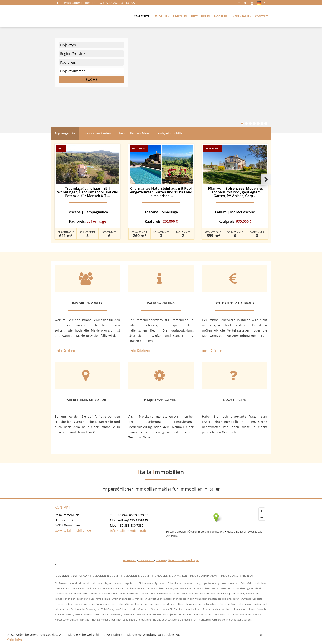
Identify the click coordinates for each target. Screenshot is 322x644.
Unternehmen (241, 16)
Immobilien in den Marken (170, 576)
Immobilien (161, 16)
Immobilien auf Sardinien (237, 576)
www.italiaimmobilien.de (73, 530)
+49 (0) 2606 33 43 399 (119, 3)
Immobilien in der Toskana (72, 576)
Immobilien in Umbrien (106, 576)
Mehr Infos (14, 639)
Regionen (180, 16)
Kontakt (261, 16)
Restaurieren (200, 16)
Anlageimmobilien (171, 133)
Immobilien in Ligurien (137, 576)
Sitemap (161, 560)
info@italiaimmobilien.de (77, 3)
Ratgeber (220, 16)
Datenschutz (146, 560)
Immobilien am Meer (134, 133)
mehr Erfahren (65, 350)
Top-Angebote (65, 133)
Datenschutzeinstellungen (184, 560)
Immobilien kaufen (97, 133)
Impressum (129, 560)
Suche (92, 79)
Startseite (142, 16)
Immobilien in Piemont (204, 576)
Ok (261, 635)
